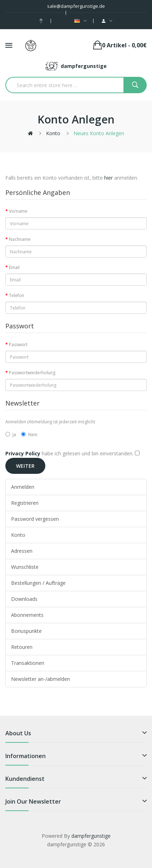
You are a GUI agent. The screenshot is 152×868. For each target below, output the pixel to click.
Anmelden (23, 487)
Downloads (24, 599)
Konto (53, 133)
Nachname (20, 239)
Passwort (18, 345)
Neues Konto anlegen (99, 133)
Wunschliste (25, 567)
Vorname (18, 211)
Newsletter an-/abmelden (40, 679)
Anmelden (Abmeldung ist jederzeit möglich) (50, 422)
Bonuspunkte (26, 631)
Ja (11, 435)
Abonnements (27, 615)
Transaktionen (28, 663)
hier (108, 178)
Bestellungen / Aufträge (38, 583)
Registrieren (25, 503)
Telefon (17, 295)
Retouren (22, 647)
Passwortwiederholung (32, 373)
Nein (29, 435)
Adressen (22, 551)
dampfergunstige (91, 836)
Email (14, 267)
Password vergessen (35, 519)
